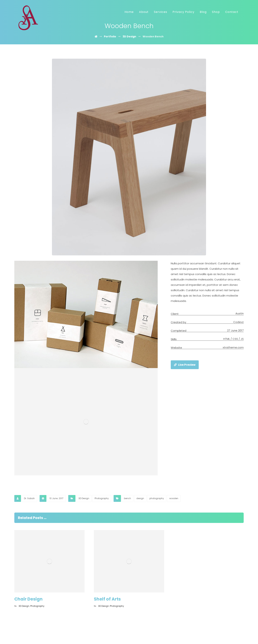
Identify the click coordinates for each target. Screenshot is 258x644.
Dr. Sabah (29, 498)
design (140, 498)
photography (157, 498)
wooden (174, 498)
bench (127, 498)
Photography (102, 498)
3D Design (84, 498)
